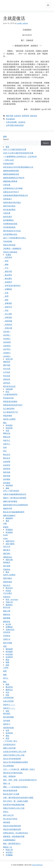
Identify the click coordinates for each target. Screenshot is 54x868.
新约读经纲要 (8, 717)
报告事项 (9, 485)
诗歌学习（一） (9, 705)
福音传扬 (7, 472)
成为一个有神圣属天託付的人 (15, 238)
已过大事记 (8, 593)
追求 (7, 730)
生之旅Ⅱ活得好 (9, 409)
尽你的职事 (8, 241)
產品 (7, 660)
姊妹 (6, 264)
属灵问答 (8, 271)
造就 (7, 738)
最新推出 (9, 605)
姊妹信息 (7, 362)
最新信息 (7, 614)
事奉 (7, 147)
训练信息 (34, 116)
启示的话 (7, 632)
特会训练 (9, 654)
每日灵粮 (7, 566)
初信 (6, 261)
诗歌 (5, 646)
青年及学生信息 (9, 386)
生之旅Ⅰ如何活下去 (10, 412)
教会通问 (8, 278)
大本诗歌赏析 (8, 698)
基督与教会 (8, 578)
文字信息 (7, 372)
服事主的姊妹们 (9, 515)
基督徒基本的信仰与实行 (13, 405)
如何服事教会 (8, 220)
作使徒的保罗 (8, 164)
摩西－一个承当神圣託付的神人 (16, 787)
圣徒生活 (8, 307)
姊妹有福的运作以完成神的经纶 (16, 505)
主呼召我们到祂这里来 (15, 125)
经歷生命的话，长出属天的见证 (16, 833)
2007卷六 (7, 349)
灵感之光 (7, 639)
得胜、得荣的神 (9, 776)
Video (5, 538)
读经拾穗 (8, 321)
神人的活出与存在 (10, 819)
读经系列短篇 (8, 728)
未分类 (8, 624)
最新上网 (7, 611)
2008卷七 (7, 353)
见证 (6, 310)
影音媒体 (9, 532)
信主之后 (7, 546)
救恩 (5, 671)
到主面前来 (10, 119)
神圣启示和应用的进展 (12, 826)
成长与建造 (10, 544)
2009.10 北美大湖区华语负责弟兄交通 (18, 153)
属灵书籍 (9, 116)
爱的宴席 (9, 649)
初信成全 (9, 425)
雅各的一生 (8, 847)
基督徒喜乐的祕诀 (10, 401)
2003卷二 (7, 335)
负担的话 (8, 324)
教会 (7, 572)
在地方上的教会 (9, 575)
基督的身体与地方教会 (12, 202)
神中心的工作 (8, 815)
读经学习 (7, 724)
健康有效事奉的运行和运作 (14, 178)
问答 (7, 431)
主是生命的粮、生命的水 (16, 122)
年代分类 (7, 369)
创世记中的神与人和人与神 (14, 755)
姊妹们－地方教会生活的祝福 (15, 498)
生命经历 (18, 116)
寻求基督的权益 (9, 227)
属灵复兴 (7, 550)
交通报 (8, 255)
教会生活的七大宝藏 (11, 794)
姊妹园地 (9, 518)
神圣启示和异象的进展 (12, 829)
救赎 (5, 675)
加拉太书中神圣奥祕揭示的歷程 (16, 762)
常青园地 (9, 530)
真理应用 (26, 116)
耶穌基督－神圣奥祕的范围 (14, 836)
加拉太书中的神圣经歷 (12, 759)
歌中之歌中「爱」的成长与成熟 (16, 801)
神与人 (6, 678)
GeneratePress (37, 865)
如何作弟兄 (8, 217)
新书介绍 (7, 607)
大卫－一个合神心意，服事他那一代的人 (19, 769)
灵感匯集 (9, 855)
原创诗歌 (9, 428)
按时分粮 (9, 560)
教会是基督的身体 (10, 790)
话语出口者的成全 (10, 252)
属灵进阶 (7, 554)
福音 (6, 300)
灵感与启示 (10, 630)
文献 (5, 523)
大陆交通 (7, 213)
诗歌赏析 (8, 317)
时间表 (8, 591)
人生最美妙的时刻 (10, 394)
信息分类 (9, 359)
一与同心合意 (8, 160)
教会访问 (9, 588)
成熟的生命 (8, 557)
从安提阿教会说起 (10, 234)
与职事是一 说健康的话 (12, 248)
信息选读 (8, 257)
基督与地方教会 (9, 206)
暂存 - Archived (12, 599)
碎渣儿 (6, 812)
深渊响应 (8, 289)
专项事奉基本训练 (10, 224)
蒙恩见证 (9, 690)
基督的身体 (8, 582)
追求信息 (7, 383)
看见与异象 (8, 643)
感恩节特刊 (10, 541)
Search (6, 139)
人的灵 (6, 668)
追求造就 (9, 733)
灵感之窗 (8, 328)
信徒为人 (7, 440)
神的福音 (7, 822)
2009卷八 (7, 356)
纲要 (7, 684)
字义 (6, 268)
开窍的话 (7, 636)
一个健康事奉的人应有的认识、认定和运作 (20, 156)
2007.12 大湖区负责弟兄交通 (15, 149)
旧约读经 (7, 721)
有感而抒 (8, 282)
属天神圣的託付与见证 (12, 231)
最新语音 (7, 622)
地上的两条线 (8, 766)
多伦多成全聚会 (9, 210)
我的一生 (7, 783)
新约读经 (7, 713)
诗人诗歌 (8, 314)
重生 (5, 423)
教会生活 (7, 454)
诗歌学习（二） (9, 708)
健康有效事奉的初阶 (11, 171)
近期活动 (7, 597)
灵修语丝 (7, 569)
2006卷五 (7, 346)
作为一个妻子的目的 (11, 491)
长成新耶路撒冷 (9, 840)
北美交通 (7, 185)
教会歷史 (8, 275)
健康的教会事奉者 (10, 181)
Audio (6, 535)
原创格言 (7, 562)
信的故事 (9, 389)
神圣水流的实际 (9, 245)
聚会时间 (9, 687)
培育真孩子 (8, 199)
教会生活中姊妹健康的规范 (14, 512)
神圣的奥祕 (8, 416)
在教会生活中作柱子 (11, 192)
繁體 (5, 137)
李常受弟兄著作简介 (12, 286)
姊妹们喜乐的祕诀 (10, 501)
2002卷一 (7, 332)
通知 (7, 736)
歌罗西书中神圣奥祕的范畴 (14, 805)
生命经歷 (7, 462)
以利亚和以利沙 (9, 744)
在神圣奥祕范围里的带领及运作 (16, 195)
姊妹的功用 (8, 508)
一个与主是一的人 (10, 741)
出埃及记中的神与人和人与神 (15, 752)
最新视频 (7, 618)
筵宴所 (6, 527)
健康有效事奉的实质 (11, 174)
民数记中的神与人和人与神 (14, 808)
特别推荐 (9, 652)
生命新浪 (9, 657)
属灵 (7, 521)
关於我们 (9, 852)
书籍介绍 (9, 602)
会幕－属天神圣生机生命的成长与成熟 (18, 798)
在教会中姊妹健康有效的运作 (15, 494)
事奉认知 (7, 433)
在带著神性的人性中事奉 (13, 188)
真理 (6, 296)
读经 (7, 711)
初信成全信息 (8, 398)
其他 (5, 447)
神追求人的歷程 (9, 419)
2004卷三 (7, 339)
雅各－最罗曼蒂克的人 (12, 844)
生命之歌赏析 (8, 701)
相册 (7, 662)
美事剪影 (8, 303)
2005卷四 (7, 342)
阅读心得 (9, 850)
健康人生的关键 (9, 748)
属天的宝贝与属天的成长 (13, 773)
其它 (5, 451)
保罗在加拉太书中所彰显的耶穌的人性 (18, 167)
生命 (6, 293)
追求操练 (7, 479)
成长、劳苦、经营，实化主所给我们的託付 (20, 780)
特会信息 (7, 376)
